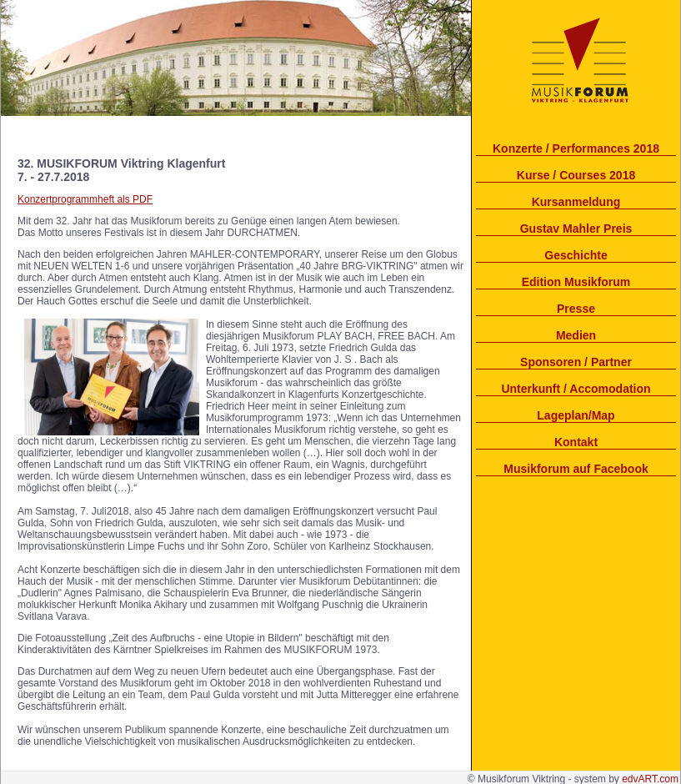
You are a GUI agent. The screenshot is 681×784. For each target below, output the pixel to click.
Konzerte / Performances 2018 (576, 148)
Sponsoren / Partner (576, 362)
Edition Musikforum (576, 282)
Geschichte (576, 255)
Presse (576, 309)
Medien (576, 335)
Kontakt (576, 442)
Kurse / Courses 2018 (576, 175)
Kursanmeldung (576, 202)
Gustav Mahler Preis (576, 229)
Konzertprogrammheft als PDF (85, 199)
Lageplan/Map (576, 415)
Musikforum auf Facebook (576, 469)
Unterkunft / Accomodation (576, 389)
